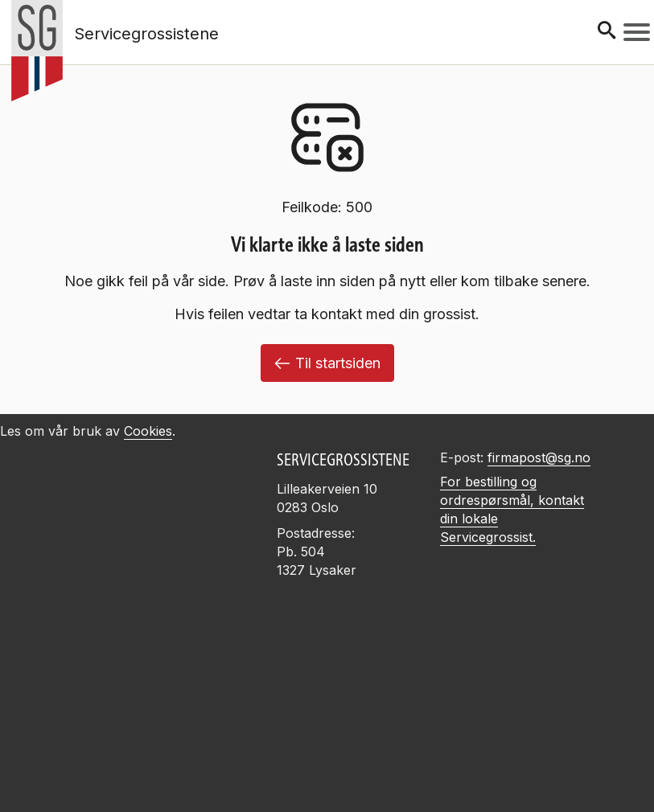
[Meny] (637, 32)
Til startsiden (327, 363)
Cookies (148, 431)
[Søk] (607, 32)
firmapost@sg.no (539, 457)
